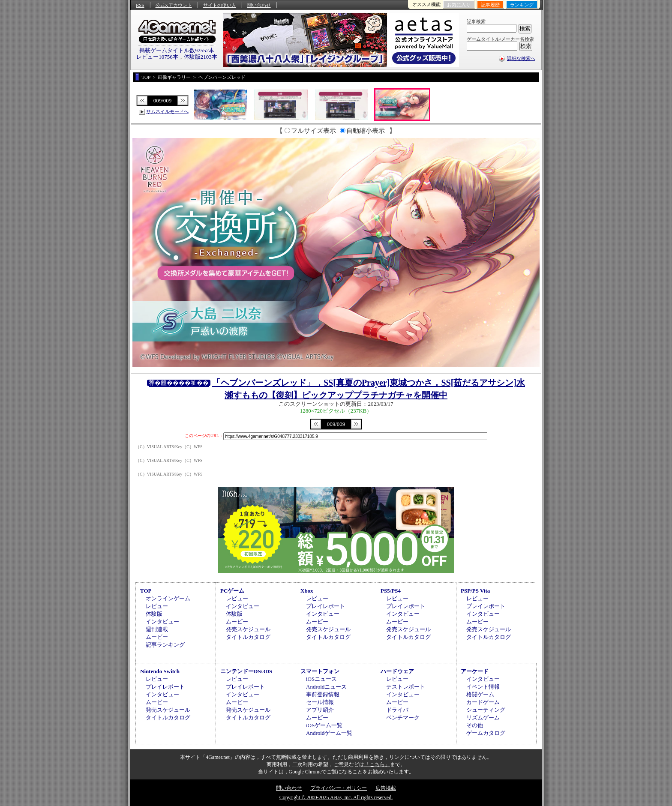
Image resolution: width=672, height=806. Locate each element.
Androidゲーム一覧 (329, 733)
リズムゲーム (483, 718)
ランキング (522, 5)
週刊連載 (157, 629)
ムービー (157, 637)
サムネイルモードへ (167, 111)
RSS (140, 5)
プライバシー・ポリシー (339, 788)
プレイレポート (325, 606)
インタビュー (162, 622)
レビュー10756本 (157, 57)
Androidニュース (326, 687)
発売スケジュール (248, 629)
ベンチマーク (403, 718)
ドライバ (397, 710)
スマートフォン (320, 671)
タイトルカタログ (248, 637)
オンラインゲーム (168, 598)
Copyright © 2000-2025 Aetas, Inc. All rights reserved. (336, 797)
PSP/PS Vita (475, 591)
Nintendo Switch (160, 671)
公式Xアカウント (174, 5)
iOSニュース (321, 679)
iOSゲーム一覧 (324, 725)
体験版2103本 (201, 57)
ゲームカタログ (486, 733)
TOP (146, 591)
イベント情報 (483, 687)
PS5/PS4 (391, 591)
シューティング (486, 710)
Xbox (307, 591)
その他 (475, 725)
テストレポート (406, 687)
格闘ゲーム (480, 694)
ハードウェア (397, 671)
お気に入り (459, 5)
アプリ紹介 (320, 710)
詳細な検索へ (521, 58)
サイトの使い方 (220, 5)
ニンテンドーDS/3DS (246, 671)
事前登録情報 (323, 694)
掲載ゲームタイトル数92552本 (177, 50)
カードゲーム (483, 702)
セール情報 (320, 702)
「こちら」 (377, 764)
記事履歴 (490, 5)
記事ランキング (165, 645)
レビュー (157, 606)
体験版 (154, 614)
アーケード (475, 671)
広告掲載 (386, 788)
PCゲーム (232, 591)
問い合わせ (259, 5)
